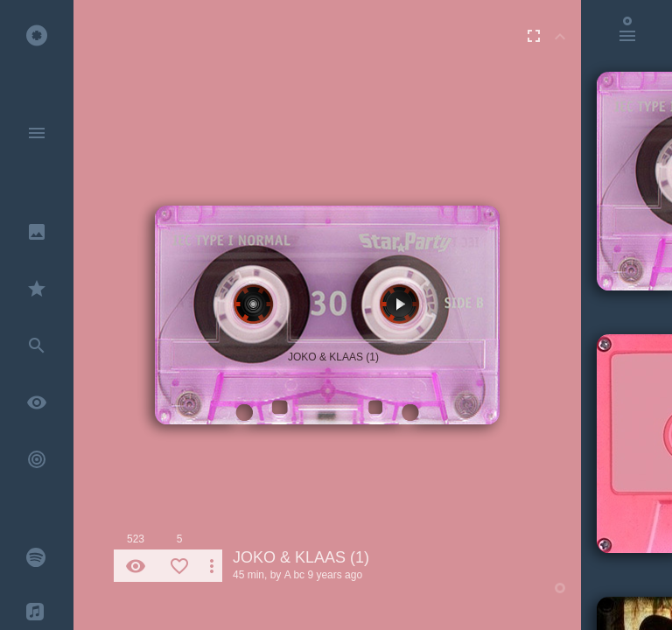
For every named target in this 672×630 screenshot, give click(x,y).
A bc (294, 575)
